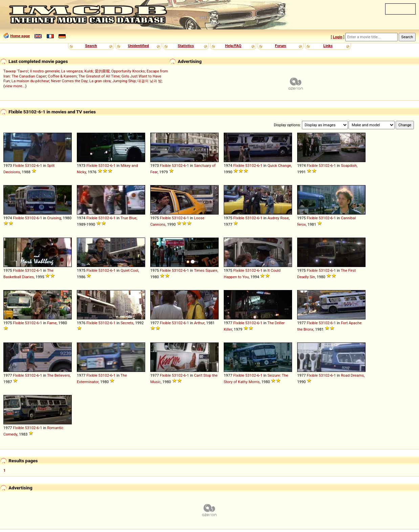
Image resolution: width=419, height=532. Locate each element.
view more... (15, 86)
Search (91, 46)
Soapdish (349, 165)
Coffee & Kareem (62, 76)
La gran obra (100, 81)
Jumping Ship (124, 81)
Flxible (18, 165)
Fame (52, 323)
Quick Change (279, 165)
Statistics (186, 46)
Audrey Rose (278, 218)
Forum (281, 46)
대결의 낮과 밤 (150, 81)
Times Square (206, 270)
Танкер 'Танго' (16, 71)
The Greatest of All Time (99, 76)
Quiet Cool (129, 270)
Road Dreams (352, 375)
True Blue (128, 218)
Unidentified (138, 46)
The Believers (58, 375)
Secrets (127, 323)
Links (328, 46)
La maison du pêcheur (30, 81)
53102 (30, 165)
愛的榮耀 (102, 71)
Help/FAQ (233, 46)
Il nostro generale (45, 71)
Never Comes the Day (69, 81)
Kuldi (89, 71)
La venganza (72, 71)
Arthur (199, 323)
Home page (20, 36)
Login (337, 37)
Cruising (54, 218)
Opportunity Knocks (128, 71)
